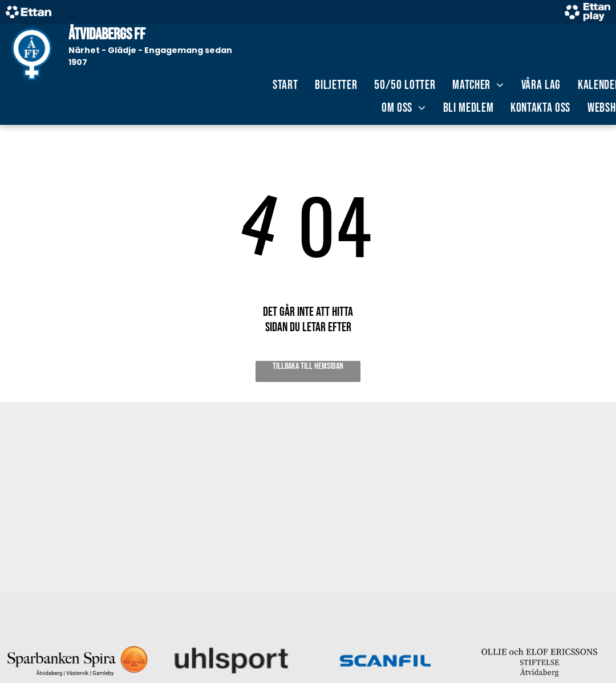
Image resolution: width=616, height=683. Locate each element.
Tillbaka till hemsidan (308, 366)
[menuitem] (285, 86)
